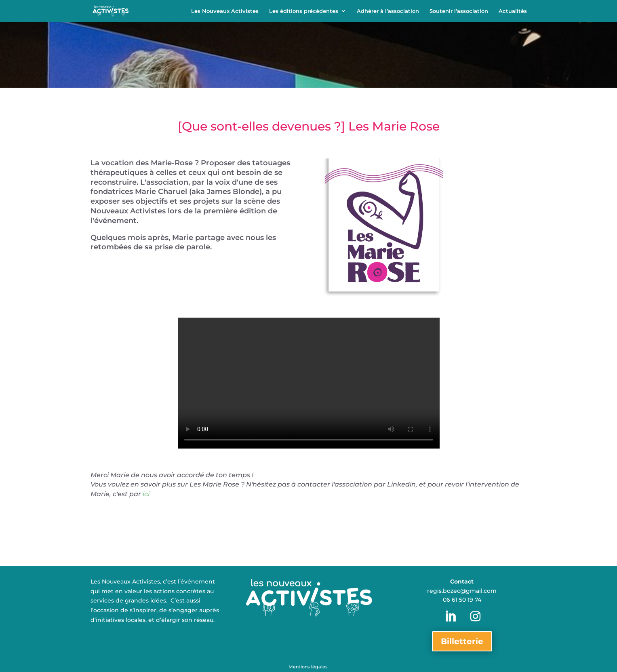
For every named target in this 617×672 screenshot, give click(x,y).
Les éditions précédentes (304, 11)
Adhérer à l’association (388, 11)
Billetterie (462, 641)
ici (146, 494)
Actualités (513, 11)
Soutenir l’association (459, 11)
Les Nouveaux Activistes (225, 11)
